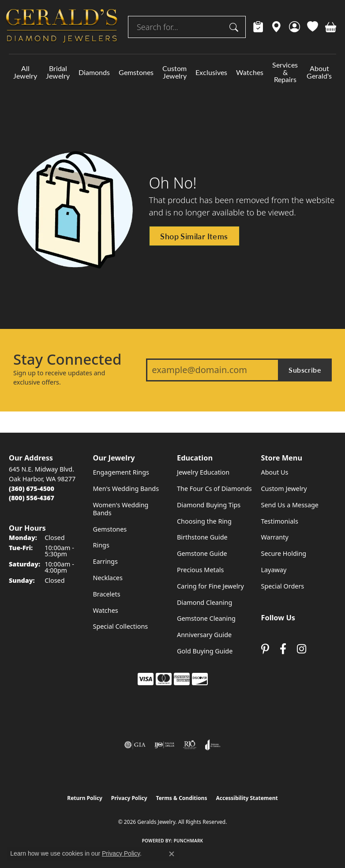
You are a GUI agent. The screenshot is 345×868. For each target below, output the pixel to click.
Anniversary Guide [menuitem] (204, 635)
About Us (275, 472)
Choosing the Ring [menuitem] (204, 521)
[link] (258, 27)
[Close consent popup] (172, 854)
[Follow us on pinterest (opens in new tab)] (265, 649)
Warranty (275, 537)
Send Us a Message (290, 505)
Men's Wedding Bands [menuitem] (126, 489)
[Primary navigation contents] (172, 72)
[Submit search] (235, 27)
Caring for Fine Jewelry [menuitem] (210, 586)
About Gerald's (319, 72)
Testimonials (280, 521)
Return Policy (85, 798)
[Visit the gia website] (135, 745)
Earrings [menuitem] (105, 561)
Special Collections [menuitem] (121, 626)
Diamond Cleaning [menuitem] (204, 602)
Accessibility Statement (247, 798)
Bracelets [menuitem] (107, 594)
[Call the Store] (32, 489)
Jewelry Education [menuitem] (203, 472)
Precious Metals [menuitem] (200, 570)
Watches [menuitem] (106, 610)
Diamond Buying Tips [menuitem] (209, 505)
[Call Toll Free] (32, 498)
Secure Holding (284, 553)
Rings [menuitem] (101, 545)
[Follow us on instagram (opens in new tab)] (302, 649)
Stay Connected (67, 359)
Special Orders (283, 586)
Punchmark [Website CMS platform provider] (189, 841)
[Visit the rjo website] (190, 745)
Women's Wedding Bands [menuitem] (121, 509)
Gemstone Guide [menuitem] (202, 553)
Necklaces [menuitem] (108, 578)
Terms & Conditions (182, 798)
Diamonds (94, 72)
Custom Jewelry (174, 72)
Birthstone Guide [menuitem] (202, 537)
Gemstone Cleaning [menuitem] (206, 618)
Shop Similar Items (194, 236)
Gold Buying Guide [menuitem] (205, 651)
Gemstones (136, 72)
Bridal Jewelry (58, 72)
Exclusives (211, 72)
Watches (250, 72)
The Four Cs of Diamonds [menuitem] (214, 489)
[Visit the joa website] (213, 745)
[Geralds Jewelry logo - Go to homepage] (62, 27)
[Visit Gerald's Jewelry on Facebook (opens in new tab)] (283, 649)
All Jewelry (25, 72)
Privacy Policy (129, 798)
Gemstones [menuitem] (110, 529)
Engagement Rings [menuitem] (121, 472)
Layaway (274, 570)
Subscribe (305, 370)
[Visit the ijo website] (164, 745)
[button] (294, 27)
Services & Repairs (285, 72)
